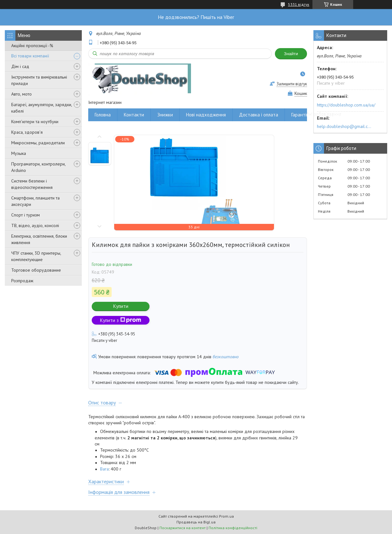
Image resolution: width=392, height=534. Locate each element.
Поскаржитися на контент (183, 528)
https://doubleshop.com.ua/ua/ (346, 105)
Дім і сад (20, 66)
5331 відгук (299, 4)
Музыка (19, 153)
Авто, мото (21, 94)
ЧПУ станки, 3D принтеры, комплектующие (36, 256)
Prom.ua (226, 516)
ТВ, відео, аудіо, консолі (35, 225)
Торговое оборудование (36, 270)
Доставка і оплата (259, 115)
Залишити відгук (292, 84)
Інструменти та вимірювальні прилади (39, 80)
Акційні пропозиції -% (32, 46)
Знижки (165, 115)
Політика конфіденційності (233, 528)
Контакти (134, 115)
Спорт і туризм (26, 215)
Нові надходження (206, 115)
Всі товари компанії (30, 56)
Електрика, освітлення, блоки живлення (39, 239)
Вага (104, 469)
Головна (103, 115)
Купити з (121, 320)
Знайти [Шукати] (291, 54)
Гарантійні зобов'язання (316, 115)
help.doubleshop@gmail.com (345, 126)
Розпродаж (22, 281)
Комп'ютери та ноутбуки (35, 122)
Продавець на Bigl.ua (196, 522)
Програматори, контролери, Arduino (38, 167)
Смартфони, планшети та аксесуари (35, 201)
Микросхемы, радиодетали (38, 143)
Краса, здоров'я (27, 132)
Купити (121, 306)
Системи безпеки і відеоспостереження (32, 184)
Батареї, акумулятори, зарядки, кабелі (42, 108)
